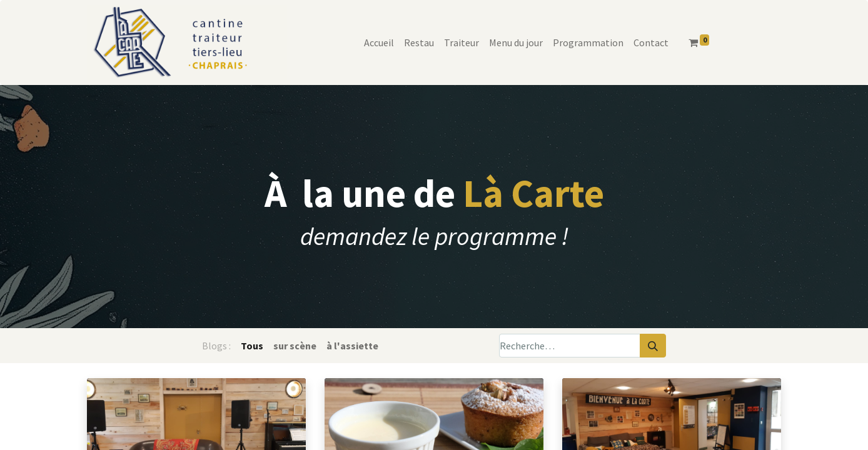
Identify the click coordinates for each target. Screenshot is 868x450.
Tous (252, 346)
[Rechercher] (653, 346)
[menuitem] (379, 42)
